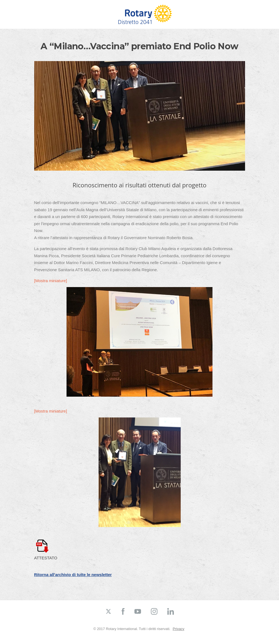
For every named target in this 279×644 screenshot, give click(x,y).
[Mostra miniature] (51, 281)
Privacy (179, 629)
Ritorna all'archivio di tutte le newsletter (73, 575)
